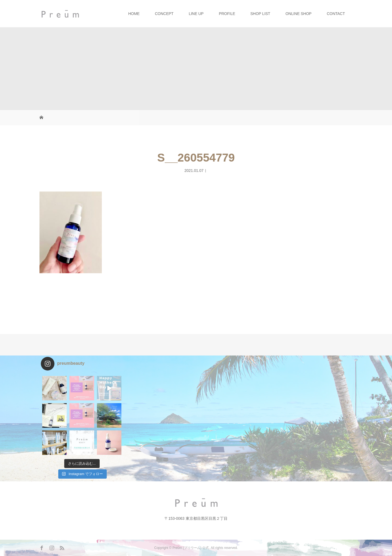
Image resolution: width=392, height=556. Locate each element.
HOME (134, 14)
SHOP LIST (260, 14)
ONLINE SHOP (299, 14)
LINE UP (196, 14)
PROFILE (227, 14)
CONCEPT (164, 14)
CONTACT (336, 14)
